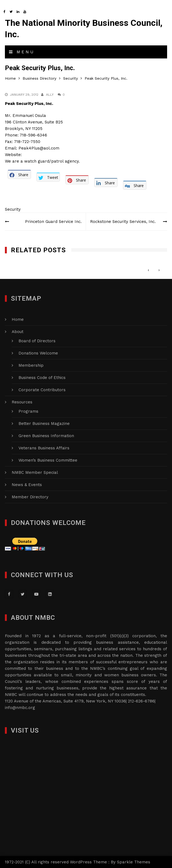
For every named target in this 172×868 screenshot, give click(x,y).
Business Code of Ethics (42, 378)
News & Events (27, 485)
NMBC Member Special (35, 472)
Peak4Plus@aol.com (39, 148)
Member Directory (30, 497)
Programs (28, 411)
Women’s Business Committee (48, 460)
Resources (22, 402)
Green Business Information (46, 436)
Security (13, 209)
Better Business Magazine (44, 424)
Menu (22, 52)
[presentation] (148, 270)
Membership (31, 365)
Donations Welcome (38, 353)
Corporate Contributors (42, 390)
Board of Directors (37, 341)
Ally (50, 95)
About (18, 332)
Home (18, 319)
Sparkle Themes (134, 862)
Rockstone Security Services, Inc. (123, 222)
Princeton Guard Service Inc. (53, 222)
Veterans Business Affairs (44, 448)
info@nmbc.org (20, 708)
